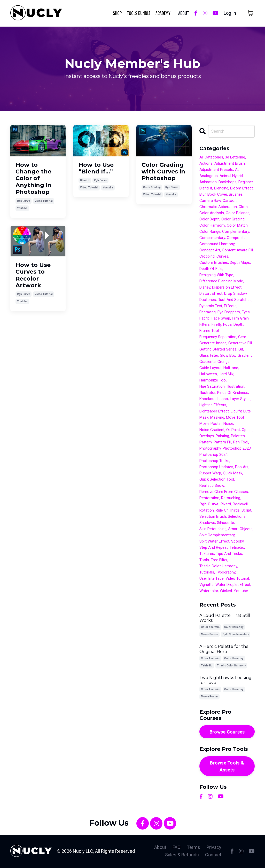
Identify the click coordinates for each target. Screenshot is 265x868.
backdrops (228, 182)
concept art (210, 251)
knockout (208, 399)
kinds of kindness (233, 393)
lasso (223, 399)
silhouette (225, 523)
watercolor (209, 591)
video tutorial (44, 201)
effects (230, 306)
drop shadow (235, 294)
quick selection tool (217, 480)
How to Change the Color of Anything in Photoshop (33, 178)
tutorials (207, 573)
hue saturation (212, 387)
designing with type (216, 275)
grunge (224, 362)
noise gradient (212, 430)
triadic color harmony (218, 567)
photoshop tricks (214, 461)
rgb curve (24, 201)
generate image (213, 344)
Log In (230, 13)
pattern (206, 443)
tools (204, 560)
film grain (240, 319)
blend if (85, 180)
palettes (238, 436)
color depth (209, 220)
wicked (226, 591)
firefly (216, 325)
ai (237, 170)
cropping (207, 257)
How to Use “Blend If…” (96, 168)
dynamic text (211, 306)
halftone (231, 368)
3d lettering (235, 158)
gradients (208, 362)
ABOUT (184, 13)
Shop (117, 13)
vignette (206, 585)
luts (247, 412)
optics (247, 430)
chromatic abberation (218, 207)
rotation (207, 511)
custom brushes (214, 263)
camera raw (210, 201)
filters (205, 325)
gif (241, 350)
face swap (221, 319)
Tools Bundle (139, 13)
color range (210, 232)
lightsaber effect (214, 412)
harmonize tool (213, 381)
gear (242, 337)
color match (237, 226)
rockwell (240, 505)
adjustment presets (216, 170)
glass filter (209, 356)
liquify (236, 412)
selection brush (213, 517)
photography (210, 449)
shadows (207, 523)
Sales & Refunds (182, 855)
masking (217, 418)
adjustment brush (230, 164)
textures (207, 554)
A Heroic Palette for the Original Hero (224, 649)
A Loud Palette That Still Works (225, 618)
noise (228, 424)
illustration (235, 387)
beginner (246, 182)
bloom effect (241, 189)
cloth (243, 207)
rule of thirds (228, 511)
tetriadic (237, 548)
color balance (238, 213)
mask (204, 418)
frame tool (209, 331)
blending (221, 189)
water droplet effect (233, 585)
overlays (207, 436)
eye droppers (229, 313)
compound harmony (217, 244)
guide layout (211, 368)
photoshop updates (216, 467)
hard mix (226, 375)
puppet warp (210, 474)
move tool (235, 418)
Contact (213, 855)
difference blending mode (221, 282)
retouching (231, 498)
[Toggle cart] (251, 13)
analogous (209, 176)
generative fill (240, 344)
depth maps (240, 263)
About (160, 848)
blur (202, 195)
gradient (245, 356)
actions (206, 164)
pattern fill (223, 443)
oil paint (233, 430)
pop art (241, 467)
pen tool (241, 443)
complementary (236, 232)
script (246, 511)
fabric (205, 319)
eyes (246, 313)
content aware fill (237, 251)
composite (236, 238)
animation (208, 182)
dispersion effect (227, 288)
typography (226, 573)
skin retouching (213, 529)
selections (237, 517)
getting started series (218, 350)
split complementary (217, 536)
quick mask (233, 474)
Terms (193, 848)
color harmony (212, 226)
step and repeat (214, 548)
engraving (208, 313)
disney (205, 288)
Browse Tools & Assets (227, 767)
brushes (236, 195)
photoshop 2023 (237, 449)
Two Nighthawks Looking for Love (225, 680)
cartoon (230, 201)
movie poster (211, 424)
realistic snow (212, 486)
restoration (209, 498)
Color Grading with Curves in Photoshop (163, 172)
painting (222, 436)
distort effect (211, 294)
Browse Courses (227, 732)
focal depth (233, 325)
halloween (208, 375)
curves (222, 257)
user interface (212, 579)
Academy (163, 13)
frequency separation (218, 337)
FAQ (177, 848)
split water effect (214, 542)
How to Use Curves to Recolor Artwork (33, 275)
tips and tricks (229, 554)
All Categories (211, 158)
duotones (208, 300)
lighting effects (213, 405)
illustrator (207, 393)
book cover (217, 195)
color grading (152, 187)
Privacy (214, 848)
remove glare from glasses (224, 492)
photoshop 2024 (213, 455)
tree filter (219, 560)
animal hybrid (231, 176)
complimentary (212, 238)
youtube (22, 208)
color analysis (212, 213)
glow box (228, 356)
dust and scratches (235, 300)
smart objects (240, 529)
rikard (226, 505)
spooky (237, 542)
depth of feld (211, 269)
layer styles (240, 399)
